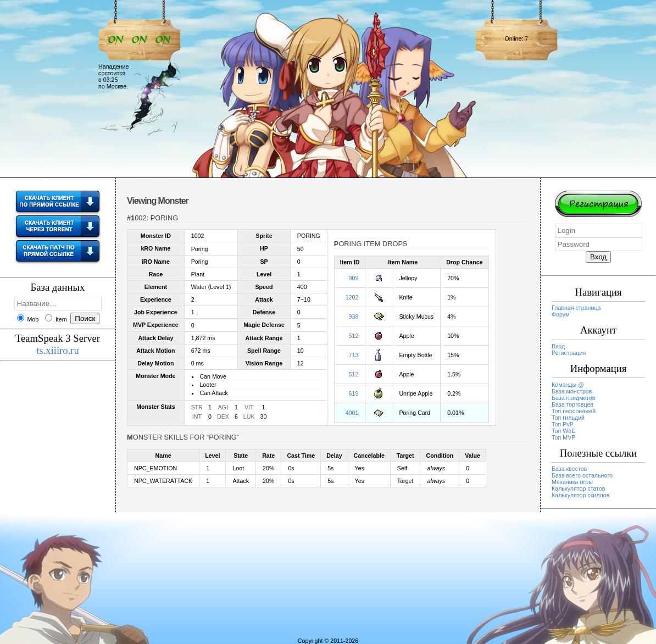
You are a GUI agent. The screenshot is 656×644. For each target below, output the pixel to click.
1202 (352, 297)
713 (354, 355)
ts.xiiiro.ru (58, 350)
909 (354, 278)
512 (354, 336)
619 (354, 393)
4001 (352, 413)
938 (354, 317)
